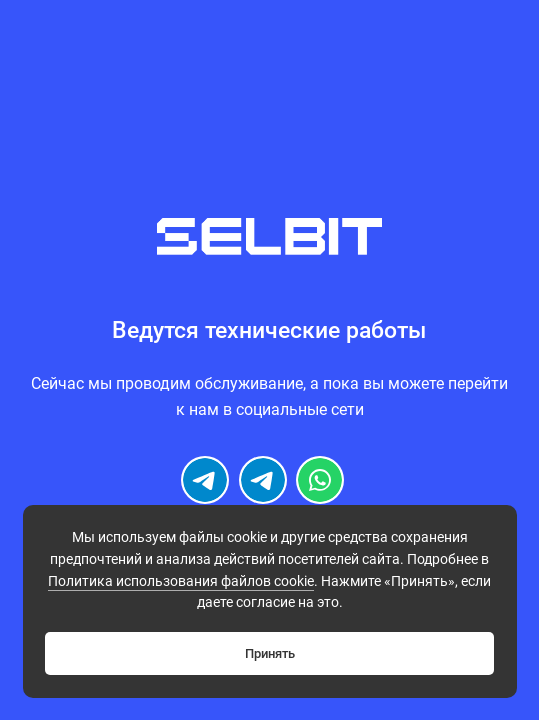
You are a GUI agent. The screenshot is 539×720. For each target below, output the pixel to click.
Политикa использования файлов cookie (181, 581)
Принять (270, 653)
